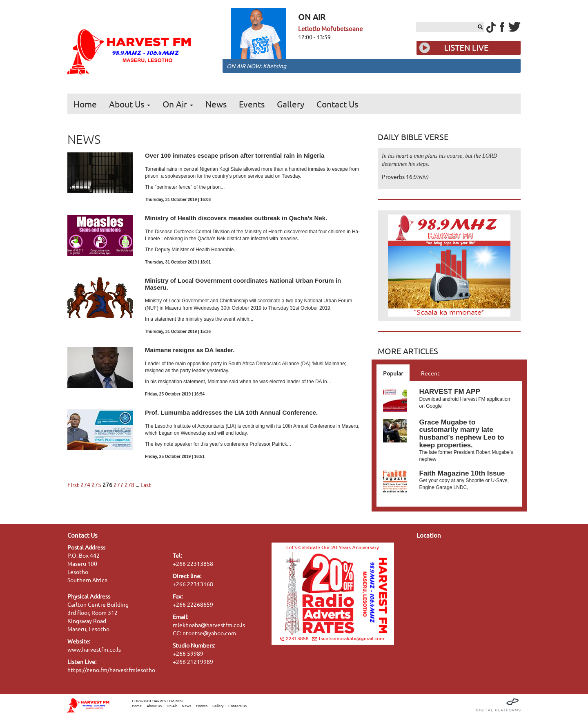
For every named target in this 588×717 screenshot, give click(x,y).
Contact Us (337, 104)
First (73, 485)
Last (146, 485)
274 (85, 485)
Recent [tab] (430, 373)
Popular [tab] (393, 373)
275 (96, 485)
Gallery (291, 104)
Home (85, 104)
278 (129, 485)
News (216, 104)
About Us (130, 104)
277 (118, 485)
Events (252, 104)
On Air (178, 104)
